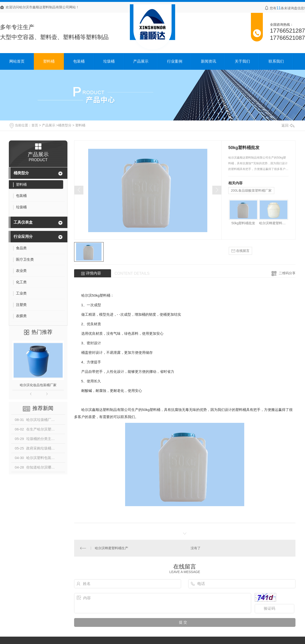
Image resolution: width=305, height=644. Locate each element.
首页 (35, 125)
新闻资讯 (208, 61)
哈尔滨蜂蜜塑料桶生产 (273, 223)
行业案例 (175, 61)
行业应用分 (23, 237)
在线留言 (240, 251)
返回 (288, 125)
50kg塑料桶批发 (243, 223)
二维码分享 (287, 273)
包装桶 (79, 61)
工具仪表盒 (23, 222)
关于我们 (242, 61)
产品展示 (141, 61)
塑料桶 (49, 61)
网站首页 (17, 61)
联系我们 (276, 61)
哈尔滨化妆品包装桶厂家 (38, 385)
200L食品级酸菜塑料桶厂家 (251, 190)
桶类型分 (65, 125)
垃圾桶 (109, 61)
